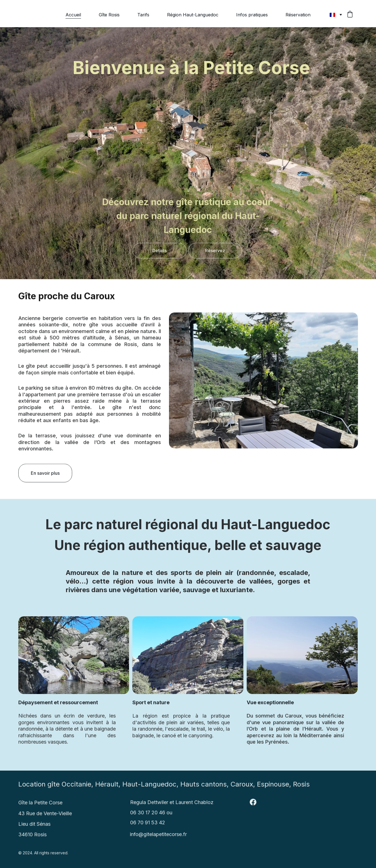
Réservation (298, 15)
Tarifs (143, 15)
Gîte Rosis (109, 15)
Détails (159, 253)
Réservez (215, 253)
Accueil (73, 15)
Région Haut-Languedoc (193, 15)
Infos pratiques (252, 15)
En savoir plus (45, 475)
